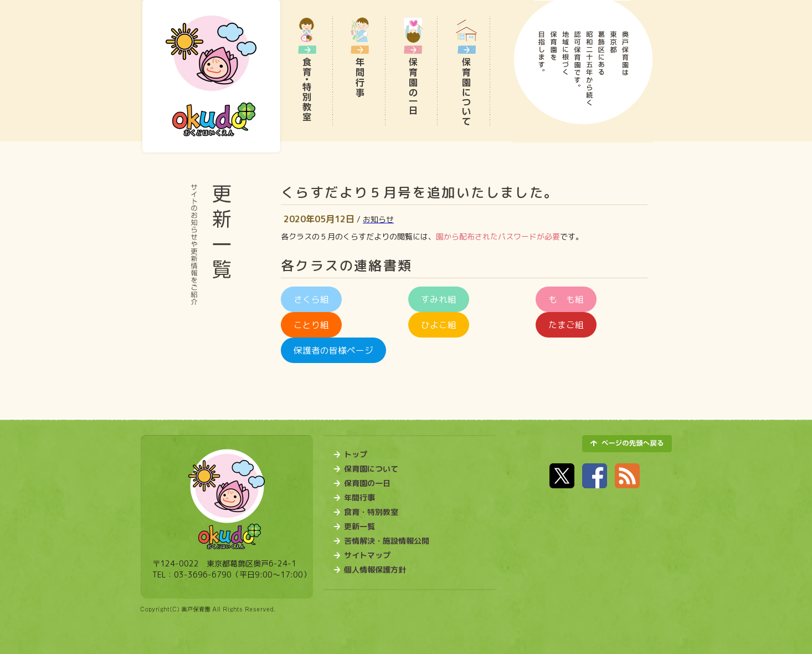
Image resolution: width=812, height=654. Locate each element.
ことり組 (311, 325)
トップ (356, 454)
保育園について (371, 469)
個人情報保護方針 (375, 570)
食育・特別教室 (371, 512)
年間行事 (359, 498)
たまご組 (566, 325)
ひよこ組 (439, 325)
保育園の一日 (367, 483)
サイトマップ (367, 555)
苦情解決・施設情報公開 (387, 541)
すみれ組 (439, 299)
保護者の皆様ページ (333, 350)
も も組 (566, 299)
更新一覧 (359, 527)
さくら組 (311, 299)
